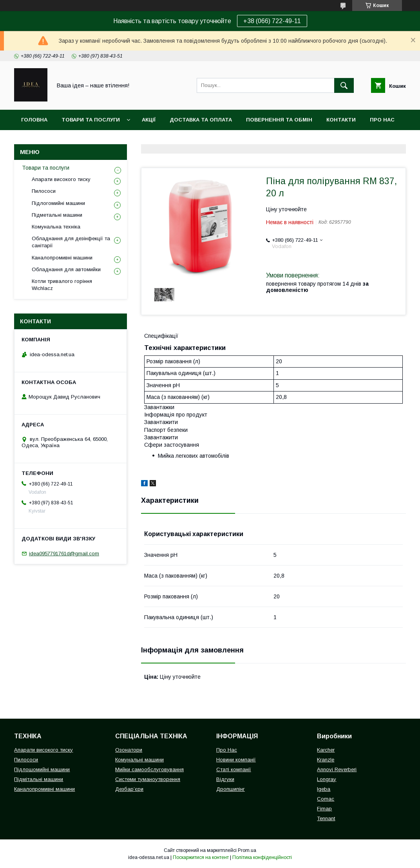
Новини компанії (236, 760)
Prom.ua (247, 850)
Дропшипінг (231, 789)
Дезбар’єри (129, 789)
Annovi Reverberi (337, 769)
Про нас (382, 120)
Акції (149, 120)
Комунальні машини (139, 760)
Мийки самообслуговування (149, 769)
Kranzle (326, 760)
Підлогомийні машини (58, 203)
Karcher (326, 750)
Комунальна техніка (56, 227)
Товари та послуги (91, 120)
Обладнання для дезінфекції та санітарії (71, 242)
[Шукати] (344, 85)
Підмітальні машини (39, 779)
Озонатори (129, 750)
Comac (326, 799)
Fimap (324, 809)
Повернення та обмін (279, 120)
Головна (34, 120)
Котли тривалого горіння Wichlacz (62, 285)
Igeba (324, 789)
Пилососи (44, 191)
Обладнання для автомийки (66, 269)
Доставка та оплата (201, 120)
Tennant (326, 818)
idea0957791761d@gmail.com (64, 554)
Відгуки (225, 779)
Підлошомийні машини (42, 769)
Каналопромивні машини (62, 258)
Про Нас (227, 750)
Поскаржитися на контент (201, 857)
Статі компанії (234, 769)
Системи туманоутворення (148, 779)
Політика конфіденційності (262, 857)
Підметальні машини (57, 215)
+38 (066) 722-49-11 (272, 21)
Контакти (341, 120)
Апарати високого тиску (61, 179)
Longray (327, 779)
